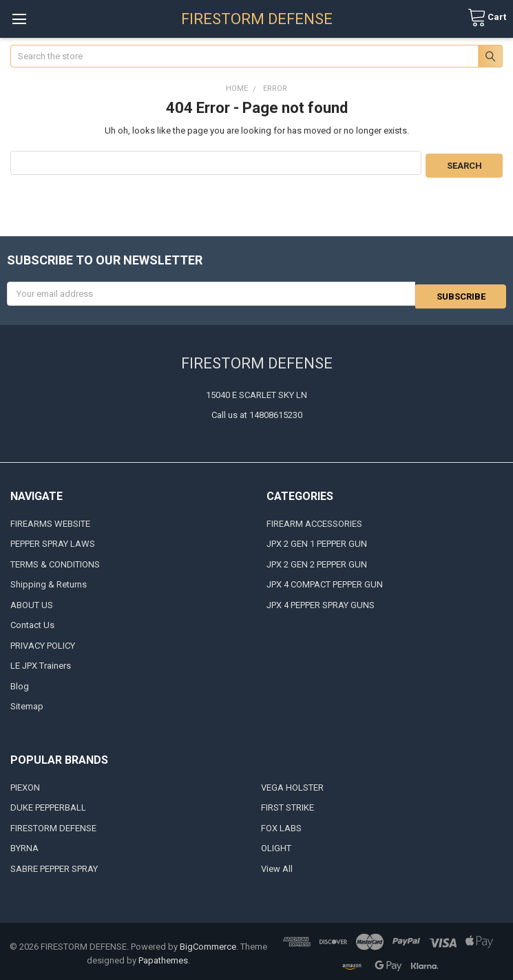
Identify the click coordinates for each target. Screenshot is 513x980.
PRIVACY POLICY (43, 641)
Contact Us (32, 620)
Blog (20, 681)
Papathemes (163, 956)
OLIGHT (276, 843)
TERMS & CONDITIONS (55, 560)
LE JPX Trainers (41, 661)
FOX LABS (281, 823)
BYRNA (24, 843)
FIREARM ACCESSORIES (314, 519)
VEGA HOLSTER (292, 783)
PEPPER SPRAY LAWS (53, 539)
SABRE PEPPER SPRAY (54, 864)
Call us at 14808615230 (257, 410)
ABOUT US (32, 600)
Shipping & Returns (49, 580)
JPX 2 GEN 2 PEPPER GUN (317, 560)
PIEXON (25, 783)
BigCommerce (208, 942)
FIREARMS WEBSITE (50, 519)
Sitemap (27, 701)
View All (277, 864)
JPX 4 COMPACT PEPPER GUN (325, 580)
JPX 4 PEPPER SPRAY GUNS (321, 600)
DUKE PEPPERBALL (48, 803)
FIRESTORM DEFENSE (53, 823)
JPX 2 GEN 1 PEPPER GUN (317, 539)
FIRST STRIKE (287, 803)
